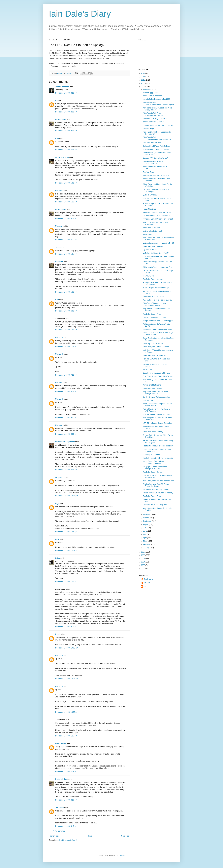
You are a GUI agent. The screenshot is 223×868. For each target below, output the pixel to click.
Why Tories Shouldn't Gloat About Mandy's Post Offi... (155, 393)
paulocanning (61, 743)
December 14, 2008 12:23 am (67, 551)
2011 (143, 77)
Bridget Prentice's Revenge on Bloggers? (158, 321)
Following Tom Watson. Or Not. (155, 317)
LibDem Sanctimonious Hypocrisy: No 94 (158, 243)
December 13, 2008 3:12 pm (66, 93)
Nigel (57, 504)
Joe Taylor (60, 808)
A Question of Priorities (151, 228)
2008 (143, 87)
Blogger (122, 855)
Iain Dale (147, 583)
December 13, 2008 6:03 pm (66, 311)
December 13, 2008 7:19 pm (66, 346)
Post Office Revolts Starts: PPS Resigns (158, 376)
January (146, 548)
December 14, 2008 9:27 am (66, 627)
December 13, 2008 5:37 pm (66, 240)
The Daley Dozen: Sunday (153, 472)
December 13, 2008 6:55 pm (66, 330)
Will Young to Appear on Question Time (158, 267)
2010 (143, 80)
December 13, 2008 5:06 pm (66, 150)
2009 (143, 83)
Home (90, 836)
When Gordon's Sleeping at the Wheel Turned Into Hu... (157, 405)
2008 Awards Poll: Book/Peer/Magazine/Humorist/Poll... (158, 138)
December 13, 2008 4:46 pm (66, 131)
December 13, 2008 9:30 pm (66, 418)
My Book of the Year (150, 250)
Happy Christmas (149, 209)
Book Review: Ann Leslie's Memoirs (156, 373)
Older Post (125, 836)
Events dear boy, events (65, 442)
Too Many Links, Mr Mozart (153, 344)
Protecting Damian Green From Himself (158, 219)
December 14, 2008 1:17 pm (66, 736)
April (145, 538)
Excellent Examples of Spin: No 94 (156, 489)
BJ (56, 101)
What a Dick (147, 370)
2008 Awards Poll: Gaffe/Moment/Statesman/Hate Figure (158, 103)
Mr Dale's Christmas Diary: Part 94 (156, 253)
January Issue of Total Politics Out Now (158, 300)
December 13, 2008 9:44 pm (66, 470)
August (146, 524)
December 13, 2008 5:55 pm (66, 292)
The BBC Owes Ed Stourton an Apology (158, 493)
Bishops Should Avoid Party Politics (156, 146)
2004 (143, 562)
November (147, 514)
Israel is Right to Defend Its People (156, 149)
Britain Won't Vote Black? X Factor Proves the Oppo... (156, 485)
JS (144, 586)
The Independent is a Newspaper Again (158, 458)
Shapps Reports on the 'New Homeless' (158, 125)
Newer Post (54, 836)
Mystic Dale (147, 234)
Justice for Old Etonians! (152, 385)
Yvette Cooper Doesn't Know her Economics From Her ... (155, 462)
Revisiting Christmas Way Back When (157, 212)
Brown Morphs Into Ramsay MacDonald (158, 329)
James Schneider (62, 86)
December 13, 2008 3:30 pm (66, 112)
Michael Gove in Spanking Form (155, 505)
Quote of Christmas (150, 195)
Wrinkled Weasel (62, 157)
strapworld (60, 477)
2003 (143, 565)
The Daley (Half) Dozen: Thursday (156, 347)
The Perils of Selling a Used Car (155, 119)
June (145, 531)
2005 (143, 559)
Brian (58, 558)
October (146, 518)
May (145, 534)
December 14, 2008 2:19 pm (66, 771)
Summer (59, 247)
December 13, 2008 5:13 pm (66, 202)
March (146, 541)
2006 (143, 555)
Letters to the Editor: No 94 (153, 231)
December (147, 90)
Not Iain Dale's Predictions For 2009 (156, 99)
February (147, 544)
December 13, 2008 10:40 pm (67, 532)
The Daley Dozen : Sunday (153, 279)
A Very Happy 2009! (150, 93)
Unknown (59, 191)
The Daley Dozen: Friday (152, 314)
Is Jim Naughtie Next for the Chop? (156, 288)
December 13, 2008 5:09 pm (66, 183)
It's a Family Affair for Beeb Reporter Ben (158, 481)
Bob (57, 139)
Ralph (58, 634)
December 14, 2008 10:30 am (67, 712)
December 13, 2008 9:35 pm (66, 434)
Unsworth (59, 338)
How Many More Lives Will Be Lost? (156, 414)
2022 (143, 73)
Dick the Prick (61, 120)
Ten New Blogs (148, 129)
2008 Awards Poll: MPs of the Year (156, 176)
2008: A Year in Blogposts (152, 96)
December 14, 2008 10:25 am (67, 679)
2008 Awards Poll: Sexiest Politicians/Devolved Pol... (154, 114)
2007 (143, 552)
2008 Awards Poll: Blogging (153, 122)
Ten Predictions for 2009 (152, 143)
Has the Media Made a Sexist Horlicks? (158, 446)
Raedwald (59, 262)
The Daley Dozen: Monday (153, 246)
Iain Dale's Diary (80, 14)
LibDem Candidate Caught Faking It (156, 216)
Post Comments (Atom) (68, 840)
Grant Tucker (148, 579)
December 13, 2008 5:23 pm (66, 219)
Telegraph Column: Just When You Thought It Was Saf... (156, 468)
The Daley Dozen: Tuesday (153, 388)
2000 (143, 569)
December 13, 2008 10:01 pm (67, 496)
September (148, 521)
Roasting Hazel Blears (151, 455)
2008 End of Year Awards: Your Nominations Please (155, 304)
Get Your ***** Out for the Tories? (155, 158)
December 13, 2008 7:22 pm (66, 375)
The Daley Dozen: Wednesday (154, 355)
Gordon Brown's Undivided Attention (156, 397)
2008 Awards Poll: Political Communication (153, 162)
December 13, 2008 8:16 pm (66, 392)
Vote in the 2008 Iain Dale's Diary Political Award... (155, 223)
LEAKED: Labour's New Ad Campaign (157, 423)
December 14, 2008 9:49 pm (66, 826)
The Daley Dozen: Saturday (153, 297)
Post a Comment (59, 831)
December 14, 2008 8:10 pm (66, 800)
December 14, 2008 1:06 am (66, 581)
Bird (57, 300)
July (145, 528)
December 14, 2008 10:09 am (67, 648)
